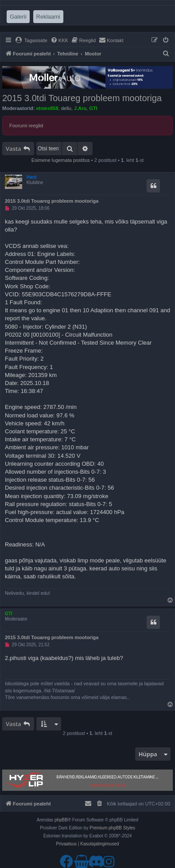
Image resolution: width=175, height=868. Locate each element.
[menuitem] (31, 40)
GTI (93, 108)
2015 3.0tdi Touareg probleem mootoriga (82, 98)
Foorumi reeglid (26, 126)
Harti (32, 177)
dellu (66, 108)
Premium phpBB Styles (112, 828)
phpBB (61, 820)
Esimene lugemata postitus (61, 160)
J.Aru (80, 108)
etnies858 (47, 108)
